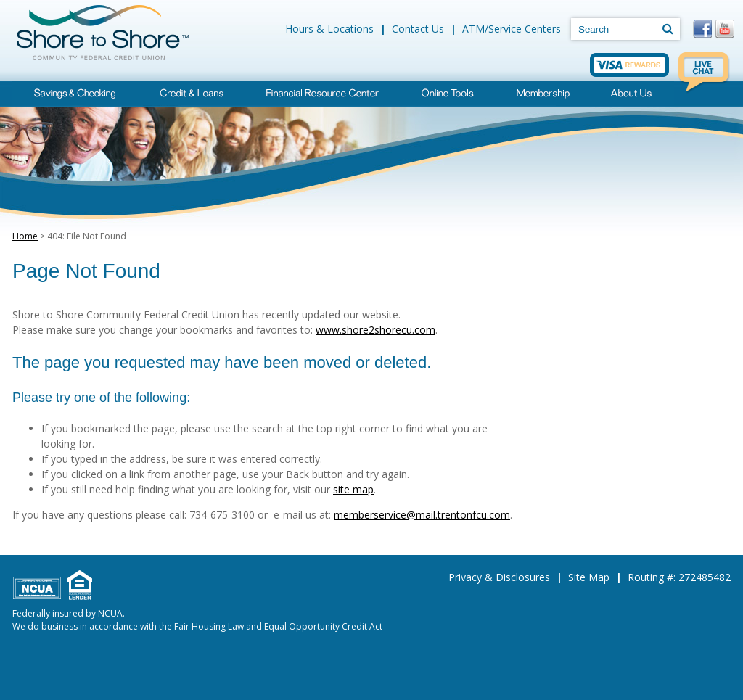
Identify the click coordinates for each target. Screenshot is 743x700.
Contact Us (418, 29)
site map (353, 489)
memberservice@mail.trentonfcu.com (422, 515)
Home (25, 236)
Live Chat (705, 73)
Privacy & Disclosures (499, 577)
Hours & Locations (329, 29)
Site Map (589, 577)
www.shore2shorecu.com (375, 330)
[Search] (668, 28)
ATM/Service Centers (512, 29)
